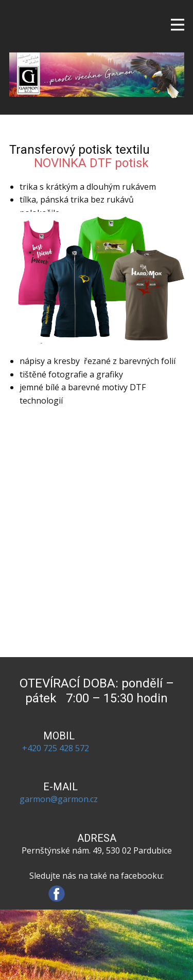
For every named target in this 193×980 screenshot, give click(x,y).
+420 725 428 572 (59, 748)
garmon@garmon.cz (59, 799)
